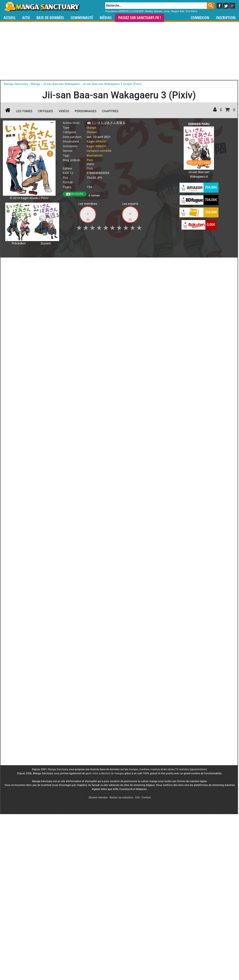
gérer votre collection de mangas (105, 443)
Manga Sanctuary (58, 439)
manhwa (144, 439)
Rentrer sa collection (121, 467)
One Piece (191, 11)
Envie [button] (83, 264)
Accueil (10, 18)
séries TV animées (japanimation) (187, 439)
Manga (42, 6)
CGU (137, 467)
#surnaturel (94, 155)
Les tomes (24, 111)
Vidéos (64, 111)
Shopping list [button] (61, 264)
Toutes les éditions (80, 380)
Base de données (50, 18)
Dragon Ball (178, 11)
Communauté (82, 18)
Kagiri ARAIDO (96, 141)
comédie (105, 151)
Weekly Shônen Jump (157, 11)
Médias (106, 18)
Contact (146, 467)
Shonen (92, 132)
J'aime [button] (16, 264)
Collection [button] (36, 264)
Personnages (86, 111)
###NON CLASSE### (131, 11)
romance (93, 151)
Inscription (226, 18)
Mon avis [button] (103, 264)
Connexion (200, 18)
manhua (155, 439)
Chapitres (110, 111)
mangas (133, 439)
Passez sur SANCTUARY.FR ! (140, 18)
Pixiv (90, 160)
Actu (26, 18)
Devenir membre (98, 467)
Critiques (46, 111)
